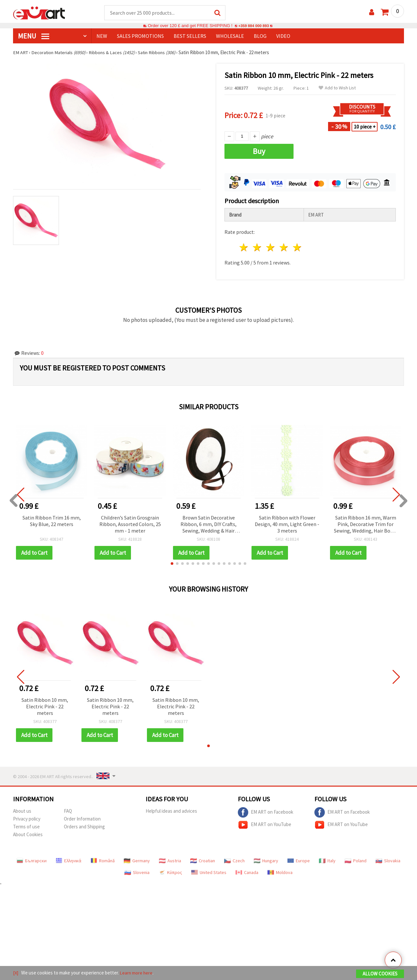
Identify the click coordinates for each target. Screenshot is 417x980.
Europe (299, 861)
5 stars (297, 248)
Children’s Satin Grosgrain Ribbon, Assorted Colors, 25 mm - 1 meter (130, 524)
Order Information (82, 819)
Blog (260, 36)
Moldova (280, 873)
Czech (234, 861)
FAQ (68, 811)
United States (209, 873)
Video (283, 36)
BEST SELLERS (190, 36)
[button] (172, 564)
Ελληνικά (69, 861)
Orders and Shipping (84, 827)
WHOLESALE (230, 36)
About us (22, 811)
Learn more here (137, 973)
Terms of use (26, 827)
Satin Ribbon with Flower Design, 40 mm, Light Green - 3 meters (287, 524)
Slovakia (388, 861)
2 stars (258, 248)
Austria (170, 861)
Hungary (266, 861)
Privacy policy (27, 819)
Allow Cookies (380, 974)
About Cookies (28, 835)
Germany (137, 861)
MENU (34, 36)
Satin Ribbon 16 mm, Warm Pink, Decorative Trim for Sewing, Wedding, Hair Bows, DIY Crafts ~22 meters (366, 525)
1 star (244, 248)
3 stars (271, 248)
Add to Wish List (337, 88)
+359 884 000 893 (253, 26)
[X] (16, 973)
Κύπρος (170, 873)
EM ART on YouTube (265, 825)
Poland (356, 861)
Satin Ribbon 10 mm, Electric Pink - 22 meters (45, 707)
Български (32, 861)
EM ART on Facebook (266, 813)
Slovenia (137, 873)
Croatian (203, 861)
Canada (247, 873)
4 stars (284, 248)
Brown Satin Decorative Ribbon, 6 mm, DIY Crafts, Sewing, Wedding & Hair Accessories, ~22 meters (208, 525)
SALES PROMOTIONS (140, 36)
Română (103, 861)
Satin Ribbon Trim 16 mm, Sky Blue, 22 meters (52, 521)
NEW (102, 36)
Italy (327, 861)
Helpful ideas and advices (171, 811)
